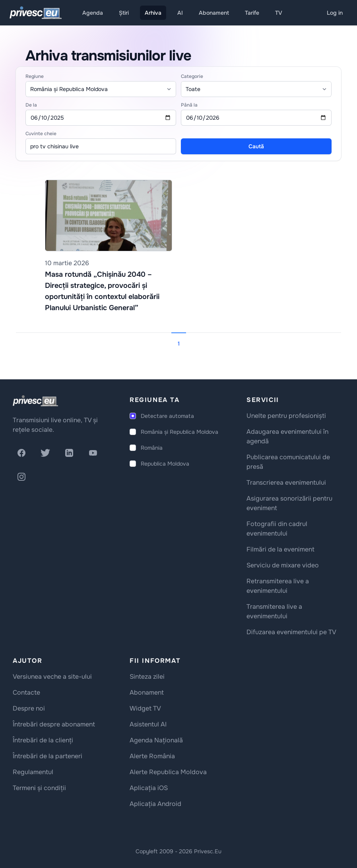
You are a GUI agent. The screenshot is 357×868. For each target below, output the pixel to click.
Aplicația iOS (149, 788)
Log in (335, 13)
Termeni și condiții (39, 788)
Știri (124, 13)
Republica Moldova (165, 464)
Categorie (192, 76)
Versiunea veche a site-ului (52, 677)
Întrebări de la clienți (43, 740)
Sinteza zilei (147, 677)
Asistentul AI (148, 724)
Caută (256, 146)
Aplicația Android (155, 804)
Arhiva (153, 13)
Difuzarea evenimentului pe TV (291, 632)
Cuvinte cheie (41, 134)
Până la (189, 105)
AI (180, 13)
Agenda (93, 13)
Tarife (252, 13)
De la (31, 105)
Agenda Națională (156, 740)
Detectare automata (167, 416)
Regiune (35, 76)
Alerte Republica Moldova (168, 772)
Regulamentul (33, 772)
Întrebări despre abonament (54, 724)
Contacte (26, 692)
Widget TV (145, 708)
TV (279, 13)
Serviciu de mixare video (283, 565)
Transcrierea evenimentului (286, 483)
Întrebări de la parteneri (48, 756)
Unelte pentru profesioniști (286, 416)
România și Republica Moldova (179, 432)
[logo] (35, 401)
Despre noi (29, 708)
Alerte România (152, 756)
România (152, 448)
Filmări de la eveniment (280, 549)
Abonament (214, 13)
